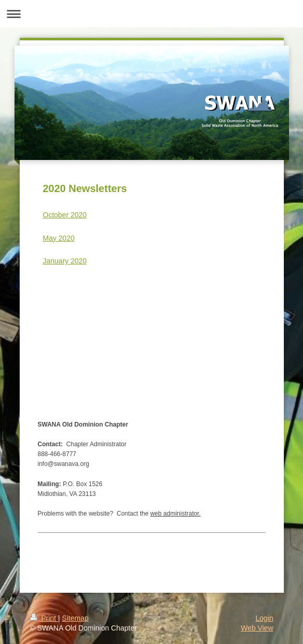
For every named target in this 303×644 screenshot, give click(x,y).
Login (264, 618)
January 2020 (65, 261)
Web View (257, 628)
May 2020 (59, 238)
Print (44, 618)
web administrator (175, 514)
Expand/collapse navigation (151, 14)
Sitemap (75, 618)
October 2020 (65, 215)
